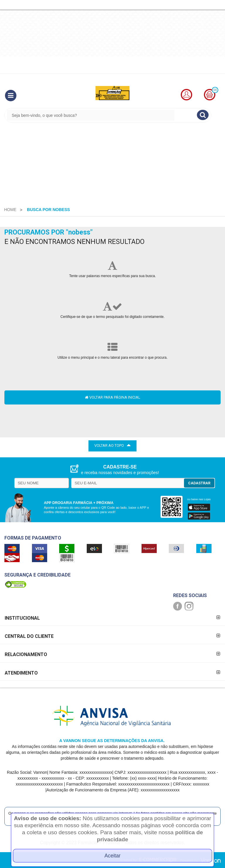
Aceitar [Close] (113, 856)
